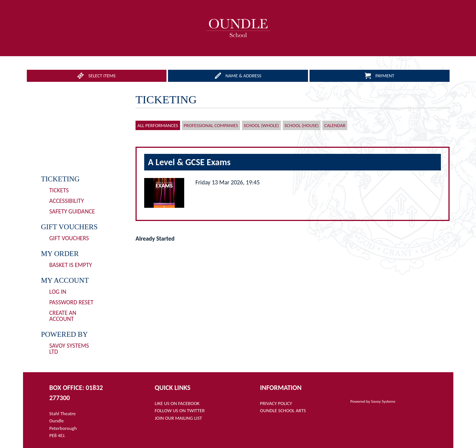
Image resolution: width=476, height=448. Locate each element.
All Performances (158, 125)
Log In (58, 292)
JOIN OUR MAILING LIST (178, 418)
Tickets (59, 190)
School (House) (302, 125)
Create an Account (63, 316)
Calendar (335, 125)
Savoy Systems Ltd (69, 349)
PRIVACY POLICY (276, 403)
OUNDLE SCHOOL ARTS (283, 410)
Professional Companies (211, 125)
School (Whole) (261, 125)
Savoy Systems (383, 401)
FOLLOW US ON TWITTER (180, 410)
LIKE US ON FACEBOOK (177, 403)
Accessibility (67, 201)
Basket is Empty (71, 265)
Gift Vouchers (69, 238)
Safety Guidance (72, 211)
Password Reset (72, 302)
